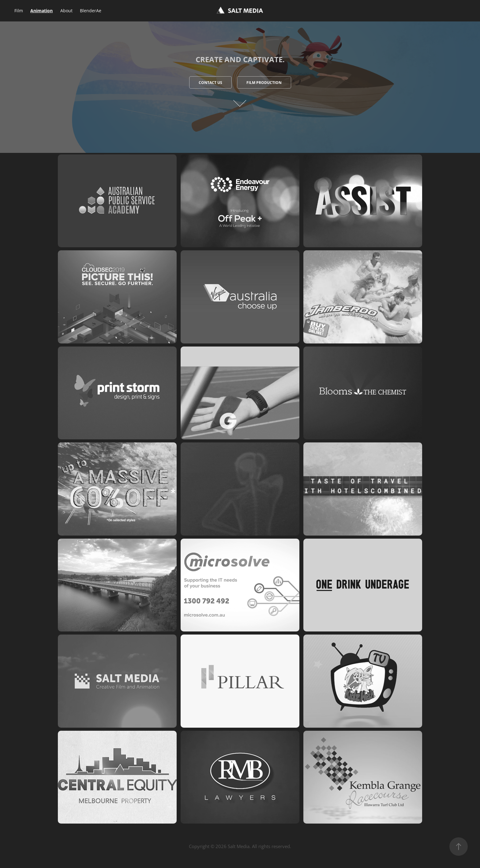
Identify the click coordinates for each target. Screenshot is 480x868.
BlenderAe (91, 11)
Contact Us (210, 83)
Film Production (264, 83)
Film (19, 11)
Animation (41, 11)
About (66, 11)
